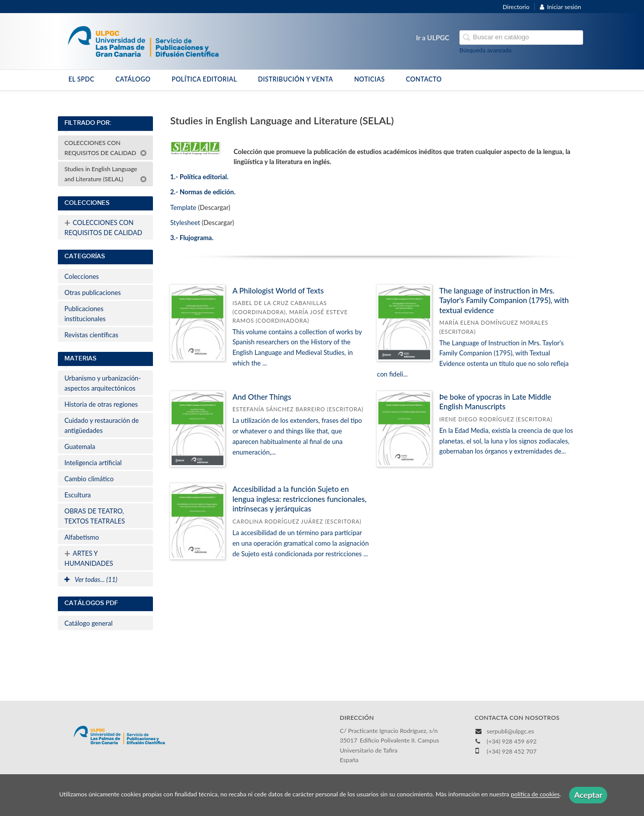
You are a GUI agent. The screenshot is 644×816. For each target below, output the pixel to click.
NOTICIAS (370, 79)
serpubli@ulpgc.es (510, 731)
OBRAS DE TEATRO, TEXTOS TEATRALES (95, 516)
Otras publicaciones (93, 292)
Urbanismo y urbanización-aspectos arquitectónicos (103, 383)
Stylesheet (185, 222)
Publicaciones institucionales (85, 314)
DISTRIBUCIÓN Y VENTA (296, 79)
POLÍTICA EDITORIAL (204, 79)
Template (183, 207)
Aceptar (588, 795)
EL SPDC (81, 79)
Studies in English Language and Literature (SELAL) (106, 174)
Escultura (78, 495)
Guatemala (80, 447)
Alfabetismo (82, 537)
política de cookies (535, 795)
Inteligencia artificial (93, 463)
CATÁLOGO (133, 79)
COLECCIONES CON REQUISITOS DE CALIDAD (106, 148)
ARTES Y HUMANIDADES (89, 557)
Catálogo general (89, 623)
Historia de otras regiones (101, 404)
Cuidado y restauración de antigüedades (102, 425)
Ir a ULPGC (433, 38)
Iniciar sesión (560, 7)
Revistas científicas (91, 335)
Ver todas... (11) (91, 579)
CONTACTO (424, 79)
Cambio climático (89, 479)
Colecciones (82, 276)
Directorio (516, 7)
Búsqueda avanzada (486, 50)
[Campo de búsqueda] (521, 38)
